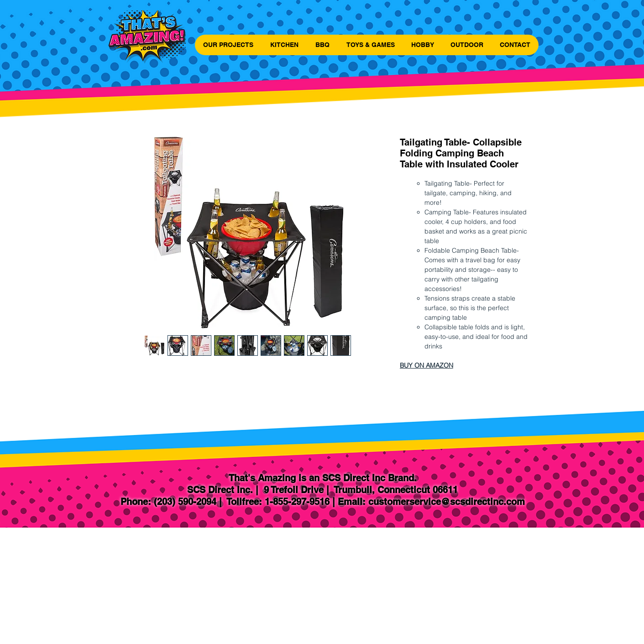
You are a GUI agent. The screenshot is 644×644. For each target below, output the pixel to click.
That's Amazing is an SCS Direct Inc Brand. (323, 478)
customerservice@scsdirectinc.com (447, 502)
